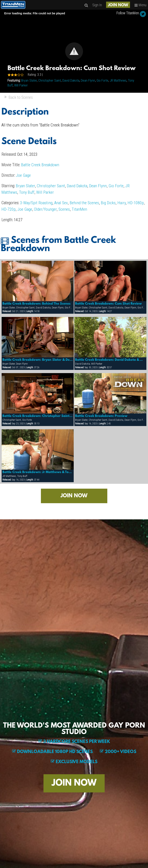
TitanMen (79, 209)
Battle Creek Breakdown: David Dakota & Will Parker (110, 360)
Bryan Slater (29, 80)
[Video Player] (74, 51)
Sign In (97, 5)
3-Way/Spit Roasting (36, 203)
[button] (74, 51)
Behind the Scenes (84, 203)
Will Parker (21, 85)
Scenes (64, 209)
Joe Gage (23, 175)
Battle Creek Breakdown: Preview (101, 416)
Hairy (122, 203)
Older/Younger (45, 209)
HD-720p (9, 209)
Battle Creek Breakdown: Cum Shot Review (108, 304)
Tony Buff (27, 192)
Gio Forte (102, 80)
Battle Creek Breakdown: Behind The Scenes (36, 304)
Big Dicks (108, 203)
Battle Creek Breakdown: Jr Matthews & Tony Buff (38, 472)
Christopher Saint (50, 80)
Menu (140, 5)
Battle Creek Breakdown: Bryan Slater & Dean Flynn (38, 360)
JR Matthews (118, 80)
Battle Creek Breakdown (40, 165)
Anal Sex (61, 203)
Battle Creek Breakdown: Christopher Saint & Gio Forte (38, 416)
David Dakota (71, 80)
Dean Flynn (88, 80)
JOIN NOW (118, 5)
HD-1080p (136, 203)
